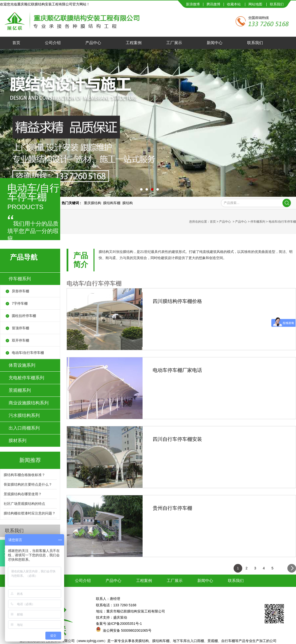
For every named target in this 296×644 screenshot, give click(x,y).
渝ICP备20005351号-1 (125, 624)
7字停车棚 (20, 303)
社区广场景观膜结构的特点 (24, 504)
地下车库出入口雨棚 (188, 641)
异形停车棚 (20, 291)
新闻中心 (215, 43)
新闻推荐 (30, 460)
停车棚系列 (258, 222)
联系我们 (255, 43)
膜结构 (144, 641)
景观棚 (213, 641)
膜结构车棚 (161, 641)
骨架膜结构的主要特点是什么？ (28, 484)
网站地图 (255, 4)
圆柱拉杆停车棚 (24, 316)
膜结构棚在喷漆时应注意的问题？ (30, 513)
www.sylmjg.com (91, 641)
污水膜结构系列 (24, 415)
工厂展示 (174, 43)
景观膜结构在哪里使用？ (23, 494)
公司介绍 (53, 43)
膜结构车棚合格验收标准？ (24, 475)
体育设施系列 (22, 365)
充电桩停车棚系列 (26, 378)
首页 (16, 43)
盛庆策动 (120, 617)
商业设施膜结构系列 (29, 403)
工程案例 (134, 43)
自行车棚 (228, 641)
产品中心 (93, 43)
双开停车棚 (20, 340)
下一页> (292, 569)
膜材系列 (18, 441)
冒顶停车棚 (20, 328)
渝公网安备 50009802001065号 (127, 630)
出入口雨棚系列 (24, 428)
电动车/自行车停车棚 (28, 353)
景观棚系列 (20, 390)
